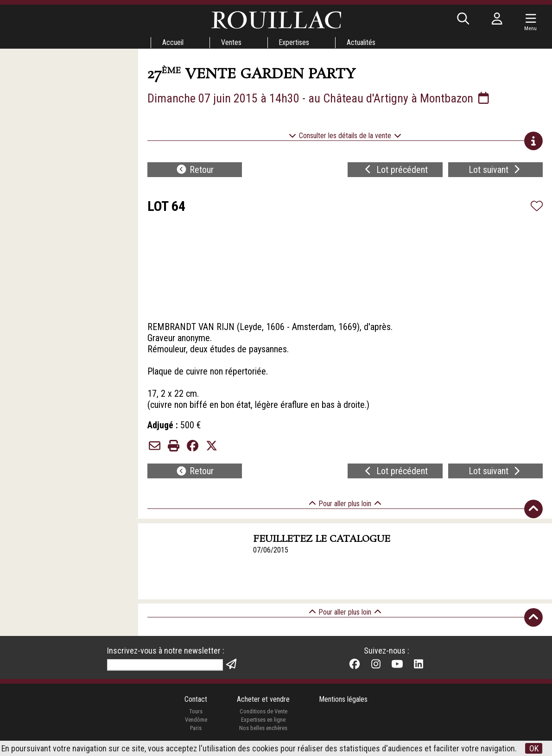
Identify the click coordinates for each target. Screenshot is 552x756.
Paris (196, 729)
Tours (196, 713)
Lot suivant (495, 170)
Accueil (173, 42)
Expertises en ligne (263, 721)
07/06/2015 (271, 550)
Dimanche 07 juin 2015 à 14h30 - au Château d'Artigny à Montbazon (320, 98)
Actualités (362, 42)
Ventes (231, 42)
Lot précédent (395, 170)
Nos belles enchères (263, 729)
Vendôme (196, 721)
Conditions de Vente (263, 713)
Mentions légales (344, 701)
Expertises (294, 42)
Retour (195, 170)
